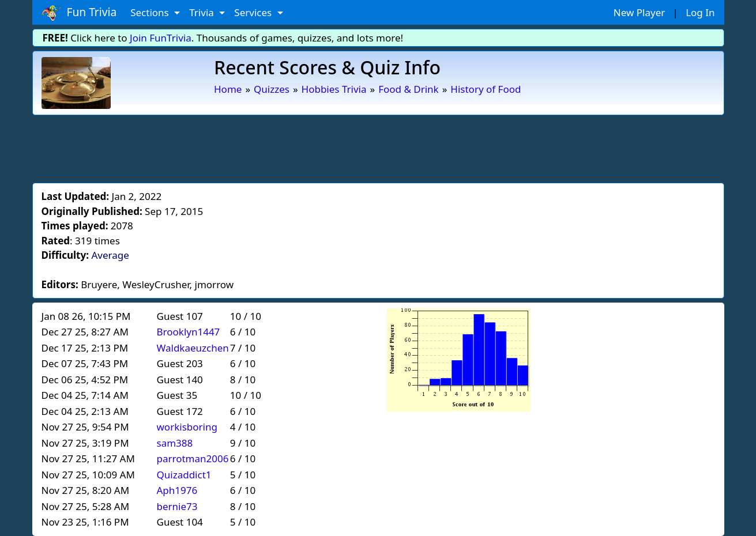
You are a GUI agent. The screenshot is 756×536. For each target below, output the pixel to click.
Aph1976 (177, 490)
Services (254, 12)
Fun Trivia (79, 13)
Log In (700, 12)
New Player (639, 12)
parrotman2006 (193, 458)
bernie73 (177, 506)
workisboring (187, 427)
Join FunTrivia (161, 38)
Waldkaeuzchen (193, 348)
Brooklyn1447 (189, 332)
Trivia (203, 12)
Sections (151, 12)
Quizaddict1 (184, 475)
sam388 (175, 443)
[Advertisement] (378, 147)
